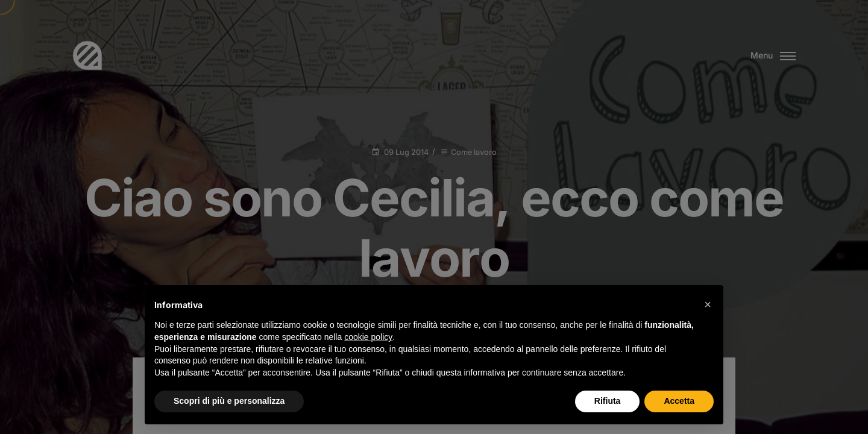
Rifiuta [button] (608, 401)
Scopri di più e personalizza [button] (229, 401)
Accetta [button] (679, 401)
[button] (708, 304)
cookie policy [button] (368, 337)
